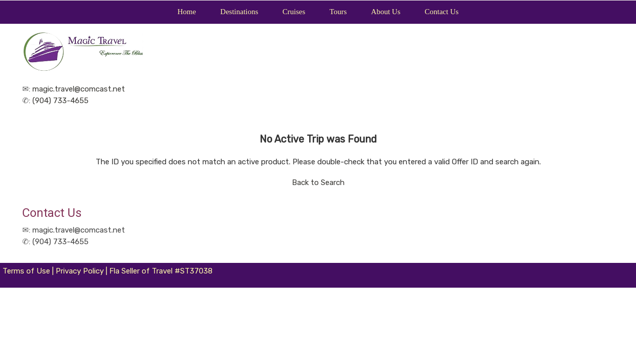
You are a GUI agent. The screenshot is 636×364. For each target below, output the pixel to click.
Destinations (239, 12)
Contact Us (441, 12)
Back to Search (318, 183)
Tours (338, 12)
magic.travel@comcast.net (79, 89)
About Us (386, 12)
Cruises (294, 12)
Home (187, 12)
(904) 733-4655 (60, 101)
